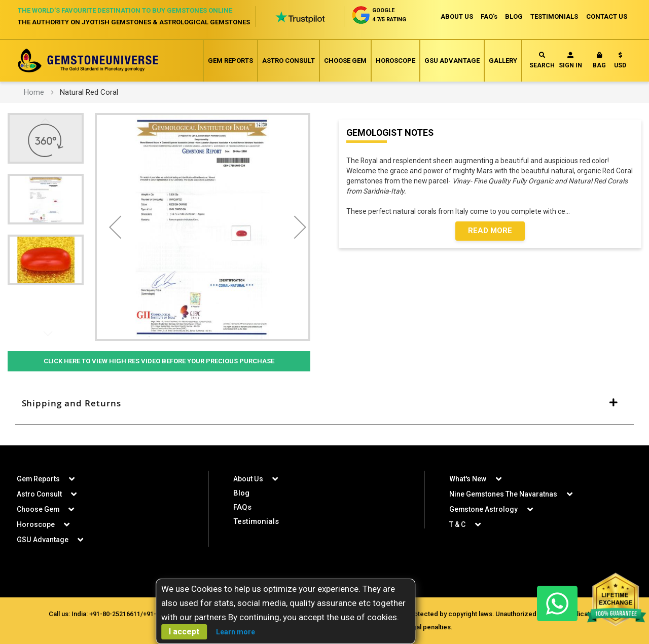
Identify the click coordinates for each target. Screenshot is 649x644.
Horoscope (395, 61)
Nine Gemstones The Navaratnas (503, 494)
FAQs (242, 507)
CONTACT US (607, 16)
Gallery (503, 61)
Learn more (236, 632)
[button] (620, 62)
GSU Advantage (452, 61)
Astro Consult (289, 61)
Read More (490, 232)
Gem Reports (230, 61)
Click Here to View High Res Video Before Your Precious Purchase (159, 361)
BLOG (513, 16)
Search (542, 61)
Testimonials (256, 521)
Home (34, 92)
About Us (248, 479)
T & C (457, 524)
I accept (184, 632)
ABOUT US (455, 16)
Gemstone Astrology (484, 509)
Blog (241, 493)
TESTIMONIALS (554, 16)
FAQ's (488, 16)
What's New (468, 479)
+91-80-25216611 (114, 614)
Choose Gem (345, 61)
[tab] (324, 403)
